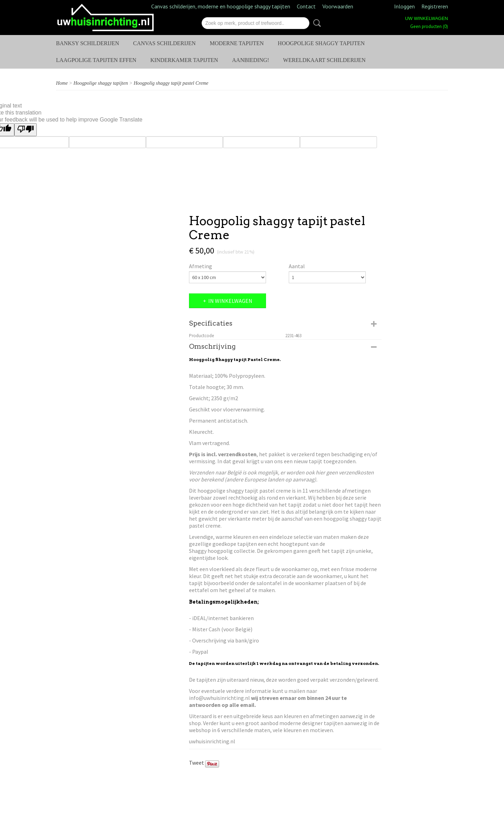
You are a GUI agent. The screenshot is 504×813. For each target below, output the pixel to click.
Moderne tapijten (237, 43)
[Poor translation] (26, 130)
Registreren (435, 6)
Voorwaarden (338, 6)
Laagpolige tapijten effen (96, 60)
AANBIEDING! (251, 60)
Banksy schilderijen (87, 43)
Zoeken (316, 23)
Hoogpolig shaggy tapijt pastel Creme (171, 83)
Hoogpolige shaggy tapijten (321, 43)
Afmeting (201, 266)
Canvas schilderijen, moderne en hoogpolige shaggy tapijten (221, 6)
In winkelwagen (230, 301)
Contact (306, 6)
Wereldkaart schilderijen (324, 60)
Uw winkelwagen (426, 18)
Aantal (297, 266)
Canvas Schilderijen (164, 43)
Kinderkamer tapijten (184, 60)
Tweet (197, 763)
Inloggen (404, 6)
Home (62, 83)
